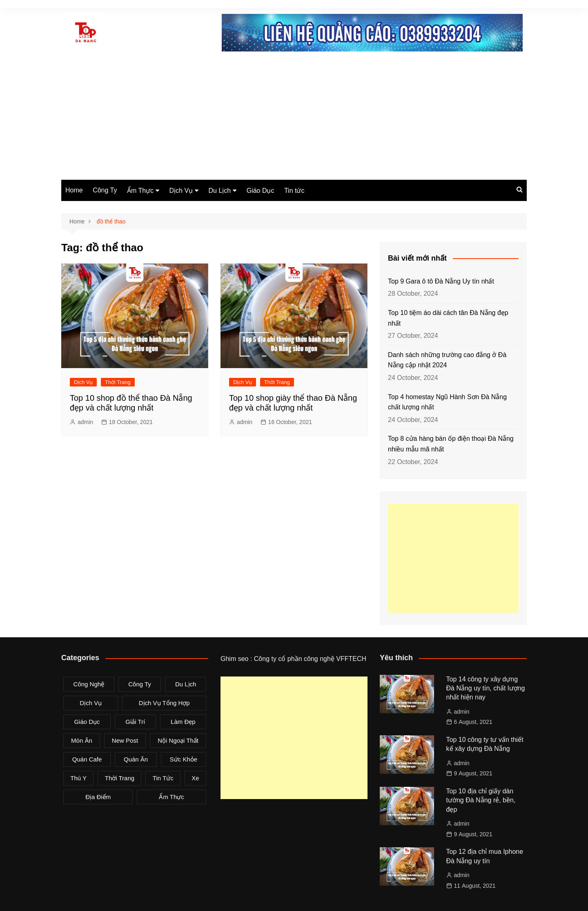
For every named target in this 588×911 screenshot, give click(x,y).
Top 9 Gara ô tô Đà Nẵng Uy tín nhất (441, 281)
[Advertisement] (294, 118)
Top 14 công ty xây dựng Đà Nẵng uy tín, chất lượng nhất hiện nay (486, 688)
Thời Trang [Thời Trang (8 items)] (120, 778)
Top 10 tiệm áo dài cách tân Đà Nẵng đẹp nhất (448, 318)
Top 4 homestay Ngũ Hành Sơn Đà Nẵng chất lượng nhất (447, 402)
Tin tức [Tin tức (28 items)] (163, 778)
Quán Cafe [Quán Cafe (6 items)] (87, 759)
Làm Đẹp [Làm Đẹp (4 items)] (183, 722)
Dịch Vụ (181, 191)
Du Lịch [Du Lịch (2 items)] (186, 684)
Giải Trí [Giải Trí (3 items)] (135, 722)
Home (74, 190)
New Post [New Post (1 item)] (125, 740)
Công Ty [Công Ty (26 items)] (140, 684)
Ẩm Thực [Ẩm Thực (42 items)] (171, 797)
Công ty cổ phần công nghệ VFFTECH (310, 659)
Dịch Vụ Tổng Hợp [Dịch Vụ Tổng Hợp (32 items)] (164, 703)
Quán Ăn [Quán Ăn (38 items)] (136, 759)
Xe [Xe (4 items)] (195, 778)
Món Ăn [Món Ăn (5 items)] (82, 740)
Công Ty (105, 190)
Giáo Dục (261, 191)
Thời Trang (118, 382)
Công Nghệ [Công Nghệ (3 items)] (89, 684)
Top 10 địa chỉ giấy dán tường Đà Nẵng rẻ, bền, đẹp (481, 800)
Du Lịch (220, 191)
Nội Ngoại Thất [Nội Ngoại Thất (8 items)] (178, 740)
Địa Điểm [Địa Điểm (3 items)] (98, 797)
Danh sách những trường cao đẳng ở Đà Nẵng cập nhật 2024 (447, 360)
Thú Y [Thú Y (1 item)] (78, 778)
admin (85, 422)
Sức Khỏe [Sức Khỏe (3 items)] (184, 759)
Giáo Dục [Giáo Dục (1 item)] (87, 722)
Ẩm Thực (140, 191)
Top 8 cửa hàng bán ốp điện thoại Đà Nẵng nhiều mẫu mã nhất (451, 444)
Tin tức (294, 191)
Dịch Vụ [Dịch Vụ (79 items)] (91, 703)
